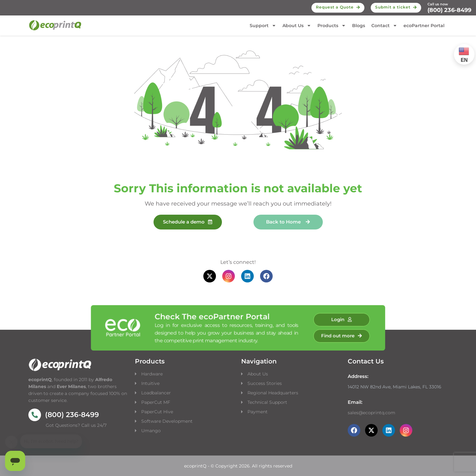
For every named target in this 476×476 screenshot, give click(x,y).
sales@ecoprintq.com (372, 413)
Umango (151, 431)
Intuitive (150, 383)
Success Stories (265, 383)
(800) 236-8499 (449, 10)
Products (332, 26)
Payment (258, 412)
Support (263, 26)
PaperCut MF (156, 402)
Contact (384, 26)
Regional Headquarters (273, 393)
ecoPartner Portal (424, 26)
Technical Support (267, 402)
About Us (297, 26)
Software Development (167, 421)
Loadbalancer (156, 393)
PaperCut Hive (157, 412)
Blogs (359, 26)
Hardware (153, 374)
